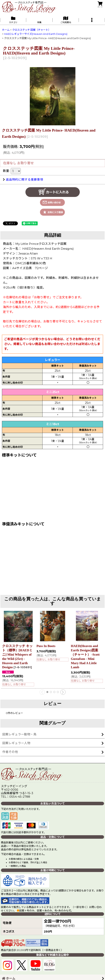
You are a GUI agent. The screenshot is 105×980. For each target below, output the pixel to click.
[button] (92, 20)
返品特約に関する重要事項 (23, 180)
